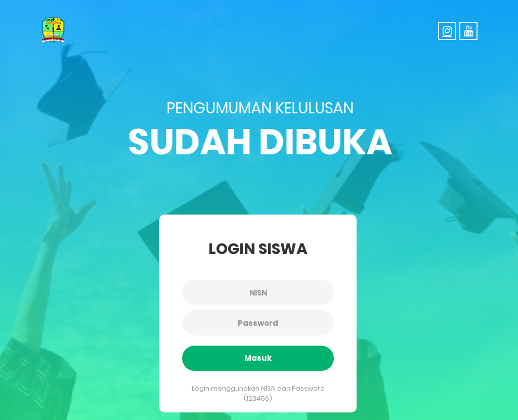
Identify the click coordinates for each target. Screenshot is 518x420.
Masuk (256, 358)
